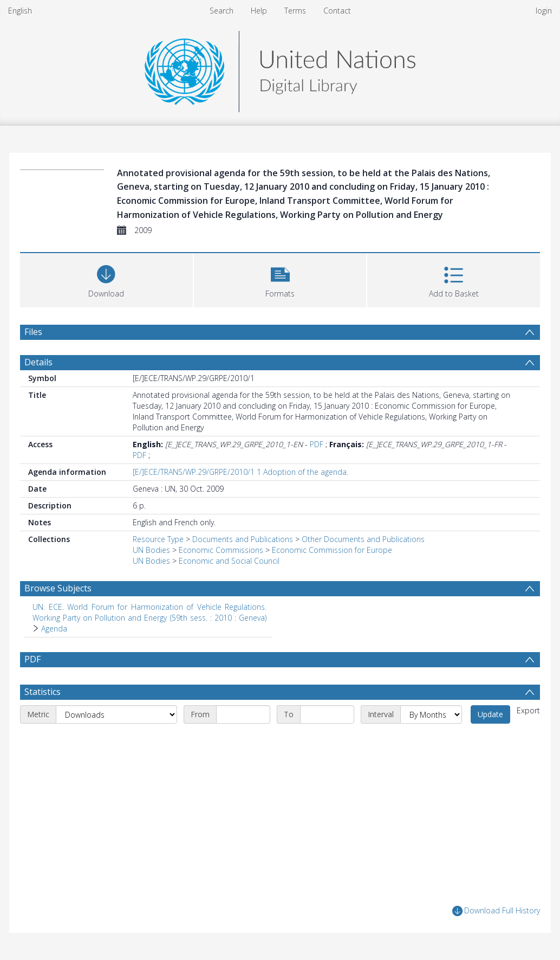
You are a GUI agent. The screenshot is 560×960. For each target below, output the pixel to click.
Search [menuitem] (222, 11)
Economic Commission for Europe (332, 550)
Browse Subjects (58, 588)
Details (38, 362)
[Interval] (431, 714)
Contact (337, 11)
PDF (317, 444)
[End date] (327, 714)
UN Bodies (151, 550)
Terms (295, 11)
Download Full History (496, 911)
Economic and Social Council (229, 561)
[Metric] (116, 714)
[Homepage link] (280, 69)
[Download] (106, 279)
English (20, 11)
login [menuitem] (544, 11)
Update (490, 714)
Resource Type (158, 539)
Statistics (43, 692)
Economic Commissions (221, 550)
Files (33, 332)
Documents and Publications (243, 539)
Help (259, 11)
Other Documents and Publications (363, 539)
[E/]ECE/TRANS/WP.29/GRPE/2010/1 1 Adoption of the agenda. (240, 472)
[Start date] (243, 714)
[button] (280, 279)
